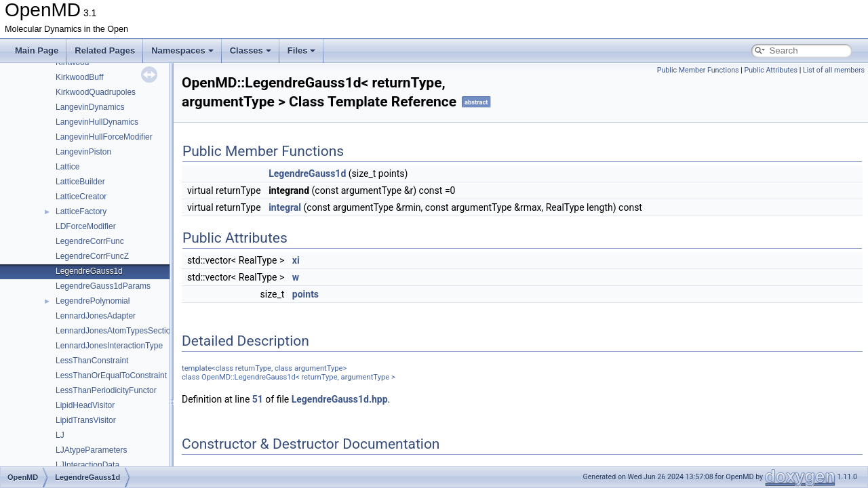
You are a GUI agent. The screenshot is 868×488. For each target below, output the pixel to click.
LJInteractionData (87, 465)
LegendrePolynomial (93, 301)
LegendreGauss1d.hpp (340, 399)
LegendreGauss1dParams (103, 286)
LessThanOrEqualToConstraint (111, 375)
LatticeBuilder (80, 182)
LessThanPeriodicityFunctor (106, 390)
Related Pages (105, 50)
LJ (60, 435)
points (305, 294)
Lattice (67, 167)
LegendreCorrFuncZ (92, 256)
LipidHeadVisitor (85, 405)
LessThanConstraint (92, 361)
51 (258, 399)
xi (296, 260)
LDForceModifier (86, 226)
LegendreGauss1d (89, 271)
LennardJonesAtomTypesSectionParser (127, 331)
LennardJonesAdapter (96, 316)
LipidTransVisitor (86, 420)
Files (302, 50)
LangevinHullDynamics (97, 122)
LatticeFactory (81, 211)
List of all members (834, 70)
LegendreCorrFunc (90, 241)
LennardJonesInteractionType (109, 346)
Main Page (37, 50)
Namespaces (182, 50)
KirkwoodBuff (79, 77)
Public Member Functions (698, 70)
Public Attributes (771, 70)
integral (285, 207)
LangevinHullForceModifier (104, 137)
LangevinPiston (83, 152)
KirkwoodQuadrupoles (96, 92)
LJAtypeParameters (91, 450)
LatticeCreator (81, 197)
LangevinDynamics (90, 107)
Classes (251, 50)
